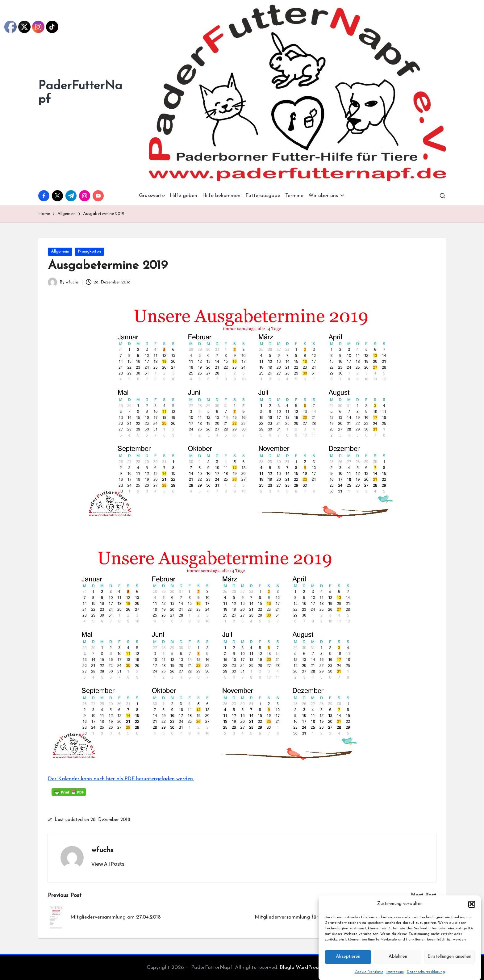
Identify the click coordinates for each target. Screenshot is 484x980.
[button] (472, 918)
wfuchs (102, 850)
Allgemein (60, 251)
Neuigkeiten (89, 251)
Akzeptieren (348, 970)
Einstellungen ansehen (449, 970)
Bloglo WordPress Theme (309, 967)
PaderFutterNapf (80, 93)
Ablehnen (398, 970)
